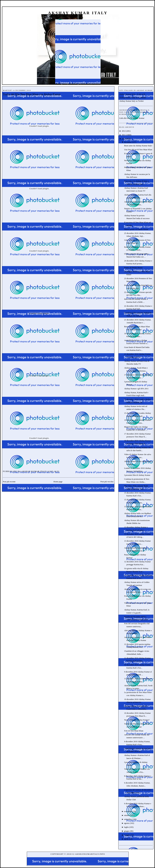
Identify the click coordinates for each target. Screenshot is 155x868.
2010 (124, 139)
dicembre (128, 142)
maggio (127, 835)
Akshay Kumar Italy (78, 13)
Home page (58, 482)
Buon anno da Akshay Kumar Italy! (138, 146)
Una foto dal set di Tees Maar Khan (138, 150)
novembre (128, 811)
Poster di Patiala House (133, 268)
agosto (127, 823)
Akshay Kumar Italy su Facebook (132, 97)
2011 (124, 135)
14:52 (57, 471)
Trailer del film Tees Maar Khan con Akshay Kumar (32, 94)
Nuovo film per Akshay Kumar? (137, 720)
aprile (126, 839)
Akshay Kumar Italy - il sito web (132, 94)
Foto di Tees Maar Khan (134, 731)
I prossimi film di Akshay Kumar (137, 475)
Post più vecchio (107, 482)
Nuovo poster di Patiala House (136, 229)
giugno (127, 831)
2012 (124, 131)
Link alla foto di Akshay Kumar (132, 118)
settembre (128, 819)
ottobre (127, 815)
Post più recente (9, 482)
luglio (126, 827)
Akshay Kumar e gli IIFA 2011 (136, 389)
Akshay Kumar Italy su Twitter (131, 101)
